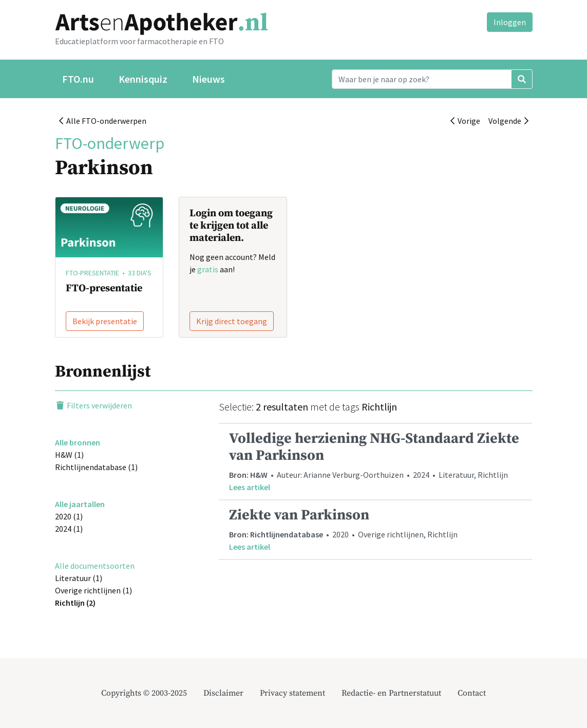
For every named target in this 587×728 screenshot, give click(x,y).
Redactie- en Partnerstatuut (391, 693)
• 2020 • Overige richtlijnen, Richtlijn (375, 529)
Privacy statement (292, 693)
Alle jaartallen (80, 504)
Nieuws (209, 79)
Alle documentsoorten (95, 566)
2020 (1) (69, 516)
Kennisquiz (143, 79)
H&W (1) (69, 455)
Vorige (465, 121)
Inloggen (510, 22)
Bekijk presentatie (105, 321)
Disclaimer (223, 693)
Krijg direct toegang (232, 321)
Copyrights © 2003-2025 (144, 693)
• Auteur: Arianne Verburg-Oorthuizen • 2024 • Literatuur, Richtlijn (375, 461)
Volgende (508, 121)
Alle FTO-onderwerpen (103, 121)
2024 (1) (69, 529)
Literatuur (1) (79, 578)
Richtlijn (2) (75, 603)
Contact (472, 693)
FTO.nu (78, 79)
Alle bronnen (78, 442)
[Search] (422, 79)
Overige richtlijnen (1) (93, 590)
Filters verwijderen (93, 405)
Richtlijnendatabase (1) (96, 467)
